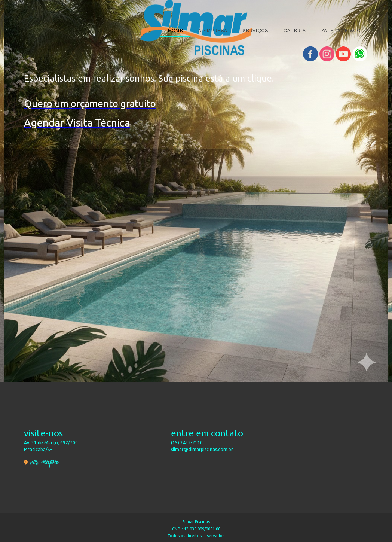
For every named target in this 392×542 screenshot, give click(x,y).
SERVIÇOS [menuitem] (255, 31)
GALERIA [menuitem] (295, 31)
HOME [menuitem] (175, 31)
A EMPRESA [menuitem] (213, 31)
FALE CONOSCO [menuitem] (341, 31)
